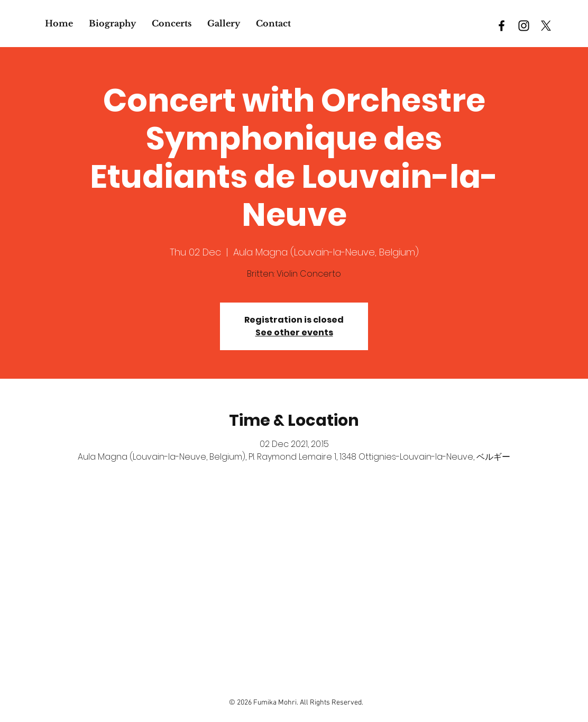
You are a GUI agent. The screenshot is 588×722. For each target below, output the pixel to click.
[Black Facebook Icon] (502, 26)
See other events (294, 332)
